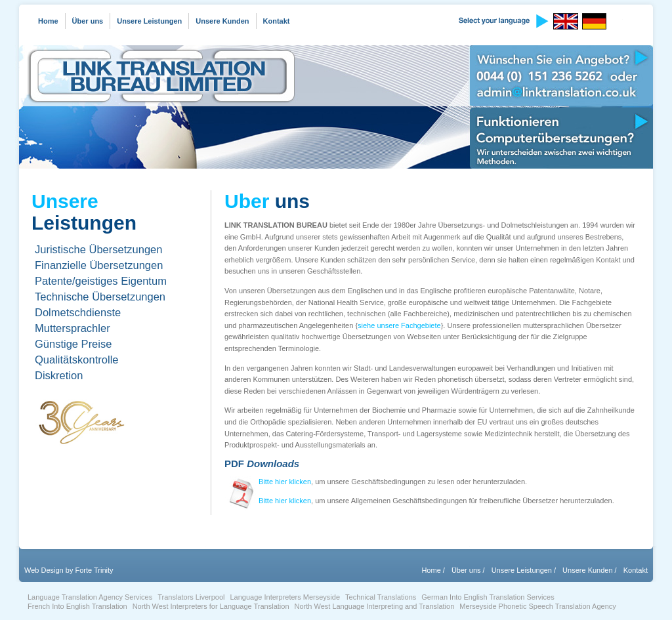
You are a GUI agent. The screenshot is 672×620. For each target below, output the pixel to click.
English (568, 21)
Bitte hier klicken (285, 482)
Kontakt (277, 21)
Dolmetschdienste (78, 312)
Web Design (44, 570)
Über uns (88, 21)
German (597, 21)
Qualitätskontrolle (76, 360)
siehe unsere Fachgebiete (399, 325)
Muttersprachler (73, 328)
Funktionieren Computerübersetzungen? (561, 138)
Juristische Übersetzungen (98, 249)
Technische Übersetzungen (100, 297)
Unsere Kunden (222, 21)
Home (48, 21)
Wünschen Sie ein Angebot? (561, 76)
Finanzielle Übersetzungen (99, 265)
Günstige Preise (73, 344)
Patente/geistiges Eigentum (101, 281)
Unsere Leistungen (149, 21)
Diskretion (59, 375)
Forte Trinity (94, 570)
